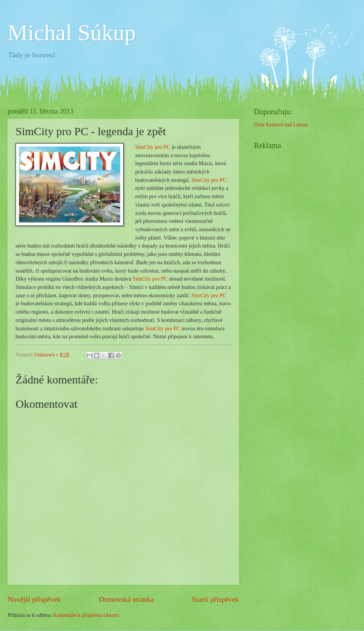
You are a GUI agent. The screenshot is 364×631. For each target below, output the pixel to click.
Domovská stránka (126, 599)
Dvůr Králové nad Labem (281, 125)
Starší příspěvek (215, 599)
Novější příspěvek (34, 599)
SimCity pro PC (153, 147)
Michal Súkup (72, 33)
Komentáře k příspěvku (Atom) (86, 615)
